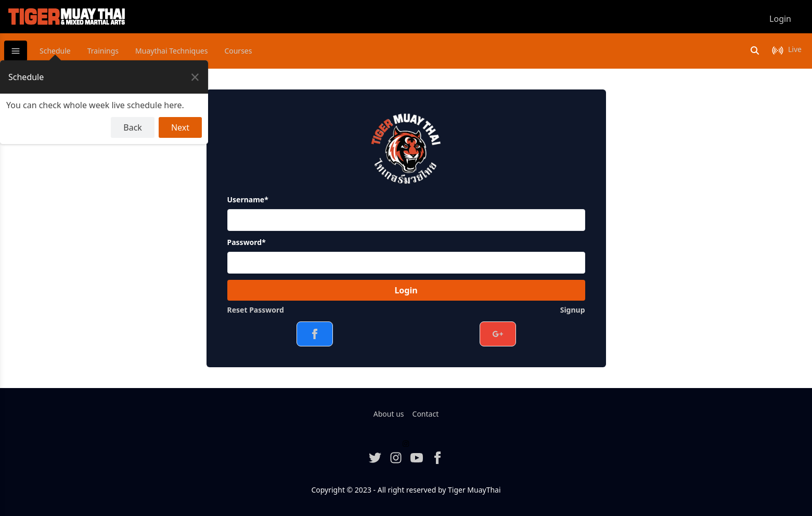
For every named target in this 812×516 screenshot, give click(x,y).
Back (133, 127)
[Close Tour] (195, 77)
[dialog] (104, 102)
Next (180, 127)
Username (248, 199)
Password (247, 242)
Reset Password (256, 310)
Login (406, 290)
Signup (573, 310)
